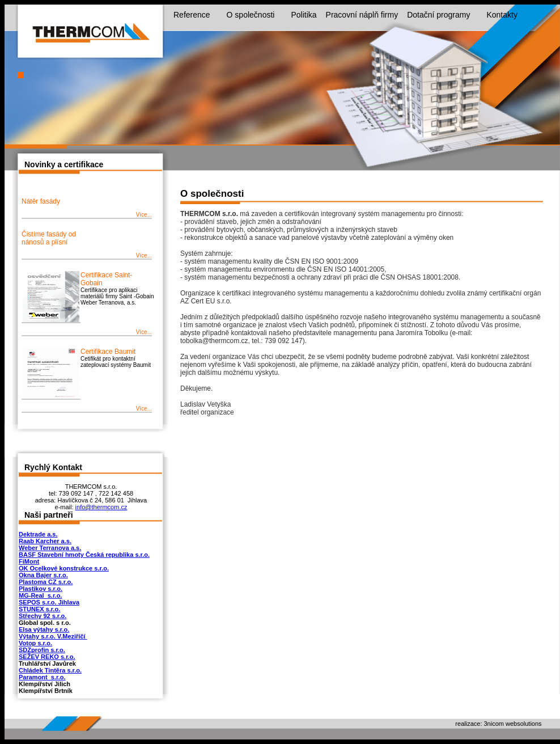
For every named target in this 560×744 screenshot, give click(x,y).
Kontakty (502, 15)
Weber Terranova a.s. (50, 548)
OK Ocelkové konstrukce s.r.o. (64, 568)
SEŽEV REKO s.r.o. (47, 657)
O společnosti (256, 15)
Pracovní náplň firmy (362, 15)
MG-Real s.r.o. (40, 595)
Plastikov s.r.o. (41, 589)
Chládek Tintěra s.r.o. (50, 670)
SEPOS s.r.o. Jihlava (49, 602)
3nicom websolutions (513, 724)
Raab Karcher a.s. (45, 541)
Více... (144, 215)
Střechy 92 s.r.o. (43, 616)
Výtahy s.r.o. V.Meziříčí (53, 636)
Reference (198, 15)
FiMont (29, 561)
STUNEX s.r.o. (39, 609)
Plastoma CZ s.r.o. (46, 582)
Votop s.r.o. (35, 643)
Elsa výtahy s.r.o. (44, 629)
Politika (304, 15)
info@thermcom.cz (101, 507)
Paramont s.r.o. (42, 677)
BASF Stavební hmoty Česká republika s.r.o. (84, 555)
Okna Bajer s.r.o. (43, 575)
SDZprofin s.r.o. (42, 650)
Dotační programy (444, 15)
